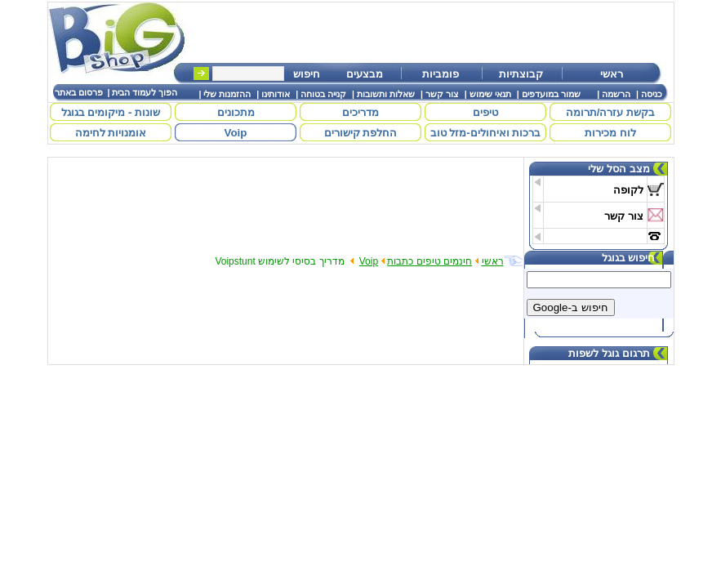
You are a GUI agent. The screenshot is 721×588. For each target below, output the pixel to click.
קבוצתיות (521, 74)
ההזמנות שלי (227, 94)
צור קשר (442, 94)
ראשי (612, 74)
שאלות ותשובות (386, 94)
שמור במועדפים (551, 94)
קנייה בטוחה (323, 94)
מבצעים (365, 74)
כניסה (652, 94)
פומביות (441, 74)
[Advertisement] (438, 33)
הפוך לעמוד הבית (145, 92)
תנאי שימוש (490, 94)
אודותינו (276, 94)
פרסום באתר (79, 92)
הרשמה (616, 94)
